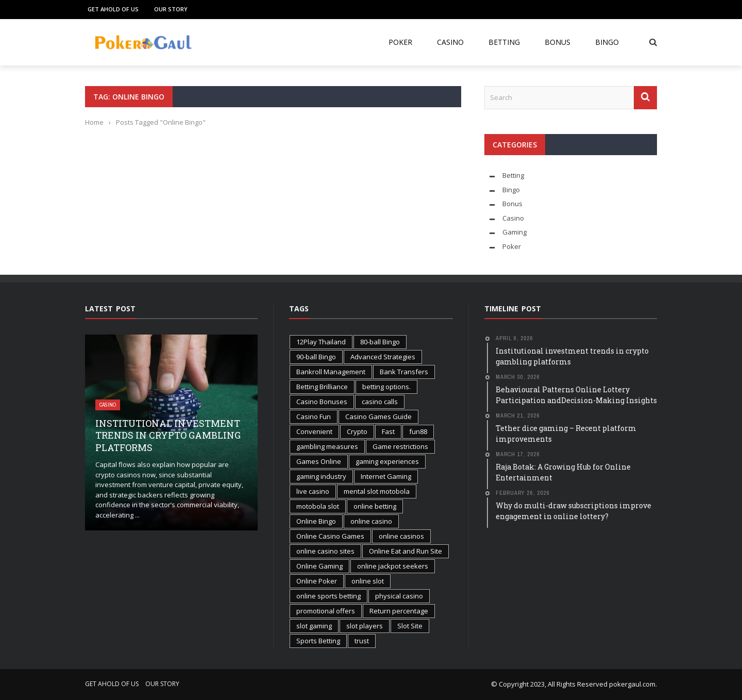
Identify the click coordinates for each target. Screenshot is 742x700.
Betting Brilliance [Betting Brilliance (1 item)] (322, 387)
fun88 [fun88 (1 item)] (418, 431)
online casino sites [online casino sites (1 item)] (325, 551)
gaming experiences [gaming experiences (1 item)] (387, 461)
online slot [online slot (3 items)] (368, 581)
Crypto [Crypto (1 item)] (357, 431)
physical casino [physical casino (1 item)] (399, 596)
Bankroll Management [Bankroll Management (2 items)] (331, 372)
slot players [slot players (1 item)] (365, 626)
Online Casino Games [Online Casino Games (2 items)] (330, 536)
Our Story (171, 9)
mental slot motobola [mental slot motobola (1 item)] (377, 491)
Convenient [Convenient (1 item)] (314, 431)
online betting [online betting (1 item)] (375, 506)
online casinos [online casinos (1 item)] (401, 536)
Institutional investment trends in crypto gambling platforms (168, 435)
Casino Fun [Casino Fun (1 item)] (314, 416)
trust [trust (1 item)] (362, 641)
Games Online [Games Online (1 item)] (319, 461)
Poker (400, 42)
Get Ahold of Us (113, 9)
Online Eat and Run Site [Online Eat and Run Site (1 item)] (406, 551)
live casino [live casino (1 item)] (313, 491)
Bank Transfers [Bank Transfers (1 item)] (404, 372)
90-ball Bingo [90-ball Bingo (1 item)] (316, 357)
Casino (450, 42)
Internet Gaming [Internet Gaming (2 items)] (386, 476)
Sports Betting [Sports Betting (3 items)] (318, 641)
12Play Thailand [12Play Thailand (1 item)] (321, 342)
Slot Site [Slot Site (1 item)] (410, 626)
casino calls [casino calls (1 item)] (380, 402)
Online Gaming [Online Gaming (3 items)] (319, 566)
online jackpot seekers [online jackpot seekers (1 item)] (393, 566)
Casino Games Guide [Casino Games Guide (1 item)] (378, 416)
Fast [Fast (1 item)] (388, 431)
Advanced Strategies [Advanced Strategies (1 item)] (383, 357)
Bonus (558, 42)
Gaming (515, 232)
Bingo (607, 42)
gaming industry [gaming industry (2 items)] (321, 476)
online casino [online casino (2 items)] (371, 521)
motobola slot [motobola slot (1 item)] (318, 506)
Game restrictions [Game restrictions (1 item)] (400, 446)
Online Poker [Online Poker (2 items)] (317, 581)
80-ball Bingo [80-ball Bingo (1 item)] (380, 342)
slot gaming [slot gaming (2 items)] (314, 626)
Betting (504, 42)
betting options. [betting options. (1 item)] (386, 387)
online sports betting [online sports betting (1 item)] (328, 596)
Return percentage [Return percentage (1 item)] (399, 611)
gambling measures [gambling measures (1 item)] (327, 446)
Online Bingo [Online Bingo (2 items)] (316, 521)
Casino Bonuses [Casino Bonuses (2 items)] (322, 402)
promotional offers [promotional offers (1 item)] (326, 611)
